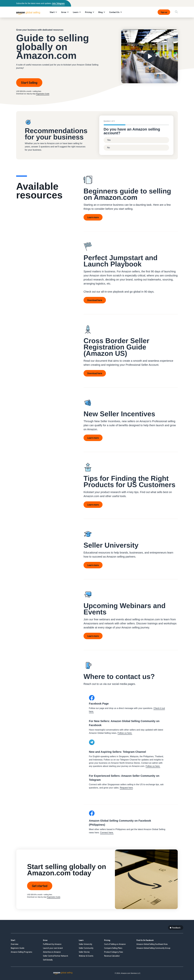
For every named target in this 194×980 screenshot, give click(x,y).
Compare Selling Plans (113, 948)
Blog (101, 12)
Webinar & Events (86, 956)
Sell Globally (48, 960)
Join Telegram (58, 3)
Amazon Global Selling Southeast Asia (152, 944)
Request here (126, 788)
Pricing (88, 12)
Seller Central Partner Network (56, 956)
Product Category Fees (114, 952)
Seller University (85, 944)
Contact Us (114, 12)
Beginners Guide (18, 948)
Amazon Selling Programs (21, 952)
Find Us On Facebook (145, 940)
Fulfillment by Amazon (52, 944)
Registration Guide (43, 94)
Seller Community (86, 948)
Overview (15, 944)
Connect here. (107, 833)
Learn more (93, 217)
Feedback (176, 928)
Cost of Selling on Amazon (115, 944)
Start (52, 12)
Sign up (164, 12)
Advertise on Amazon (52, 952)
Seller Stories (84, 952)
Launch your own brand (53, 948)
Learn (76, 12)
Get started (40, 886)
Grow (64, 12)
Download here (95, 300)
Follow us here (153, 766)
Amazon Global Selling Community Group (153, 948)
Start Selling (29, 83)
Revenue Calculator (112, 956)
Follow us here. (125, 733)
